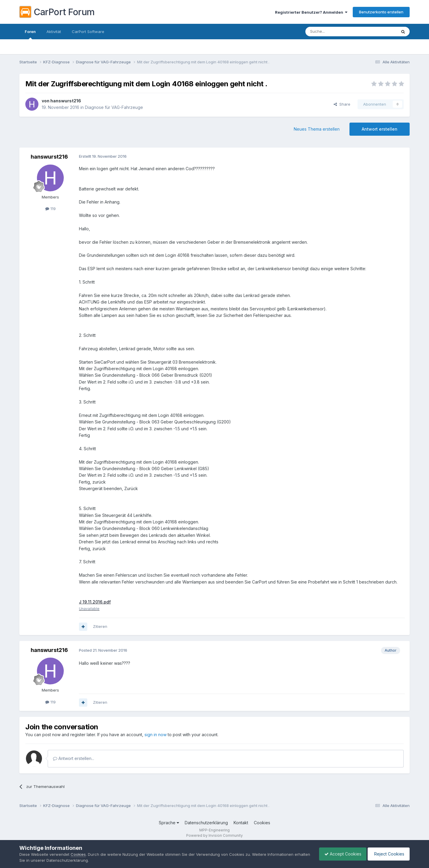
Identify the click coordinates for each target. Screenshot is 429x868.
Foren (30, 34)
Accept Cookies (340, 854)
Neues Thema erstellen (317, 129)
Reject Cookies (388, 854)
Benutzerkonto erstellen (381, 12)
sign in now (156, 735)
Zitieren (100, 626)
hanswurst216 (66, 101)
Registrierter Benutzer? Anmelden (311, 12)
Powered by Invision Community (214, 835)
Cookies (262, 823)
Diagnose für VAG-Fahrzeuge (114, 107)
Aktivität (54, 32)
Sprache (169, 823)
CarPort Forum (57, 12)
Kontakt (241, 823)
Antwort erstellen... (74, 759)
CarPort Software (88, 32)
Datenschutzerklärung (206, 823)
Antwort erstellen (380, 129)
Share (342, 104)
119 (50, 209)
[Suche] (336, 32)
